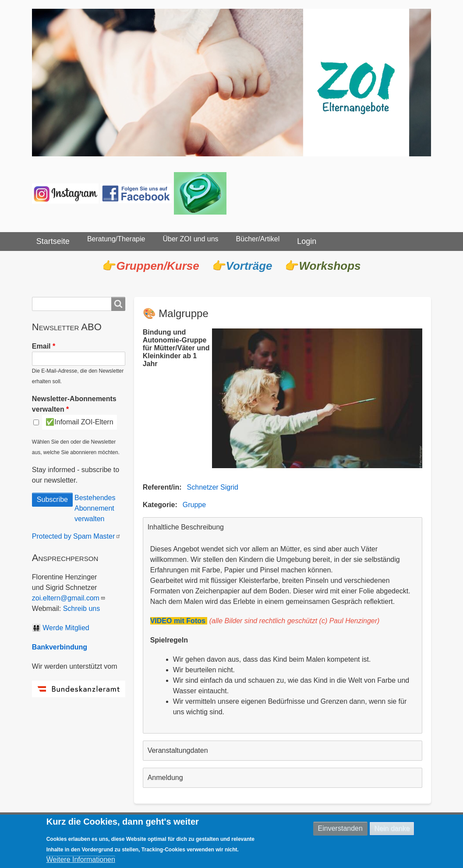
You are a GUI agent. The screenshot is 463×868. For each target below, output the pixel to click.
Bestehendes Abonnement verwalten (95, 508)
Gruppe (194, 505)
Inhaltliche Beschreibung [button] (186, 527)
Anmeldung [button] (165, 778)
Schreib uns (82, 609)
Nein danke (392, 829)
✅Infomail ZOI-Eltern (79, 422)
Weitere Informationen (81, 861)
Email (41, 346)
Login (307, 241)
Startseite (53, 241)
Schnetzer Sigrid (213, 487)
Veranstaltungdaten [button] (178, 750)
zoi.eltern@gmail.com (69, 598)
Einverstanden (340, 829)
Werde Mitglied (66, 628)
